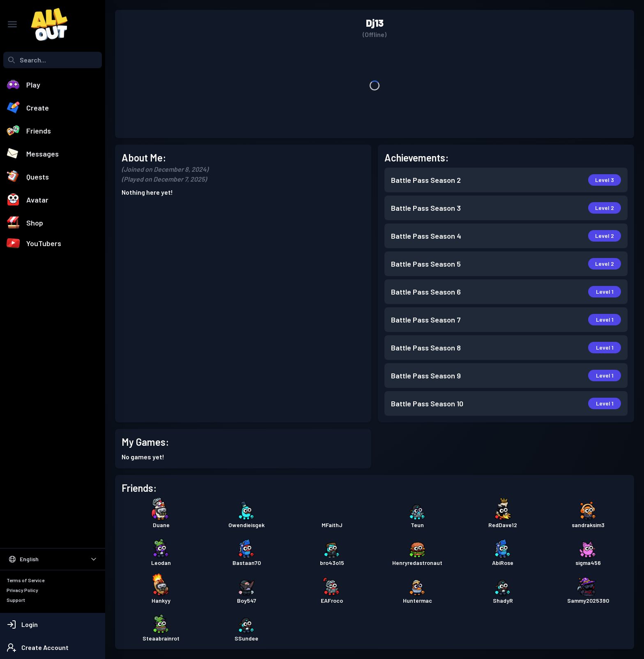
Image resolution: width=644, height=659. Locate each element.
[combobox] (53, 60)
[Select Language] (53, 559)
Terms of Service (25, 580)
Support (16, 600)
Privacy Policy (22, 590)
